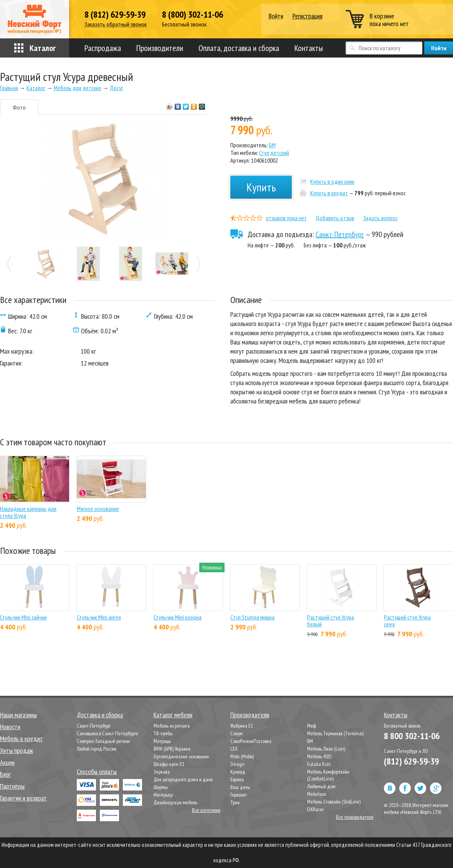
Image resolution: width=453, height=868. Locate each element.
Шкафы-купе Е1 (169, 764)
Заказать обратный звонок (116, 24)
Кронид (238, 772)
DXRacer (316, 809)
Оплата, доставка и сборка (239, 48)
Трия (235, 802)
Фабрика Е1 (242, 726)
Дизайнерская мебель (175, 802)
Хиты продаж (17, 750)
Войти (276, 16)
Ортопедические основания (181, 756)
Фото (19, 107)
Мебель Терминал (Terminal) (335, 733)
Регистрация (308, 16)
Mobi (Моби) (242, 756)
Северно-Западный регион (103, 741)
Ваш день (240, 787)
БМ (272, 145)
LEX (234, 749)
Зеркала (162, 772)
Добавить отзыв (335, 218)
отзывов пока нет (286, 218)
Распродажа (103, 48)
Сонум (236, 733)
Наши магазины (18, 715)
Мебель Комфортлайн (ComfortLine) (328, 775)
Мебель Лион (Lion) (326, 749)
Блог (5, 774)
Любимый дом (321, 786)
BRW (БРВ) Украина (172, 749)
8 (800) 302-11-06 (193, 15)
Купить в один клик (332, 181)
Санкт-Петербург (340, 234)
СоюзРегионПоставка (251, 741)
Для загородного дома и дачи (183, 779)
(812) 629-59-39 (411, 761)
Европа (237, 779)
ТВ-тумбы (163, 733)
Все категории (206, 810)
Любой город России (97, 749)
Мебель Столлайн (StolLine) (334, 802)
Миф (312, 726)
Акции (7, 762)
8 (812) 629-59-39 (115, 15)
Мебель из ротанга (172, 726)
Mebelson (317, 794)
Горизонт (239, 795)
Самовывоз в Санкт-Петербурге (108, 733)
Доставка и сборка (100, 715)
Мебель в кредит (21, 739)
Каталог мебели (173, 715)
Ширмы (161, 787)
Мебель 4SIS (319, 756)
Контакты (309, 48)
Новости (10, 727)
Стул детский (274, 153)
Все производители (355, 817)
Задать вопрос (380, 218)
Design (237, 764)
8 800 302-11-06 (412, 736)
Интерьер (163, 795)
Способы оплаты (97, 772)
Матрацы (162, 741)
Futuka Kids (319, 764)
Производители (160, 48)
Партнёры (12, 786)
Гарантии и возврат (23, 798)
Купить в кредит (329, 193)
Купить (261, 187)
